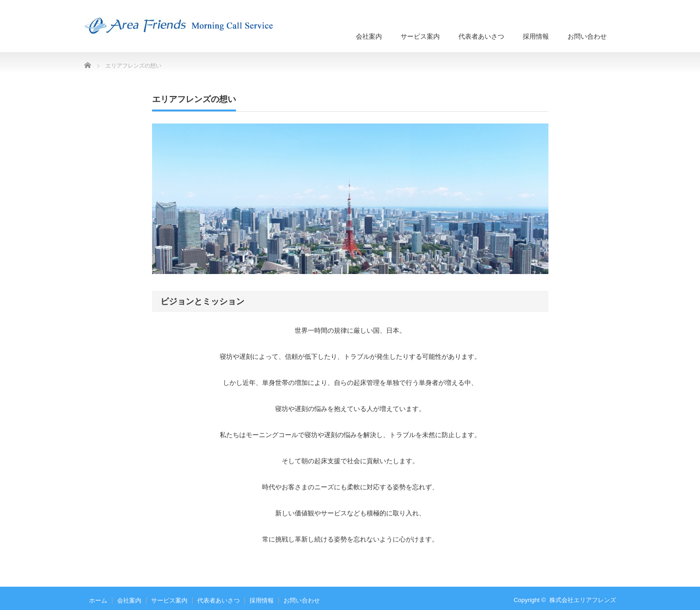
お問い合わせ (587, 36)
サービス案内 (420, 36)
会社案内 (369, 36)
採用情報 (536, 36)
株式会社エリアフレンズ (583, 600)
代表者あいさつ (481, 36)
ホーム (98, 600)
